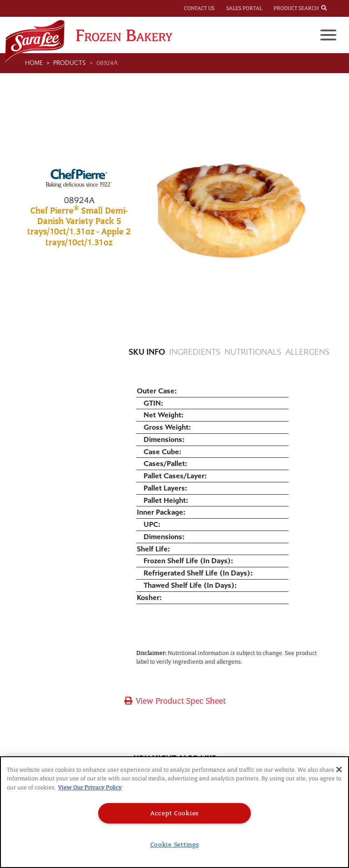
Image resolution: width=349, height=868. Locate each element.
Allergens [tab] (307, 352)
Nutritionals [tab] (253, 352)
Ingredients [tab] (195, 352)
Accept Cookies (174, 813)
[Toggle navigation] (328, 35)
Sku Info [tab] (147, 352)
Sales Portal (244, 8)
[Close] (339, 769)
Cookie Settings (175, 845)
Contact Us (199, 8)
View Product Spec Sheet (175, 701)
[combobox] (332, 8)
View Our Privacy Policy (90, 787)
